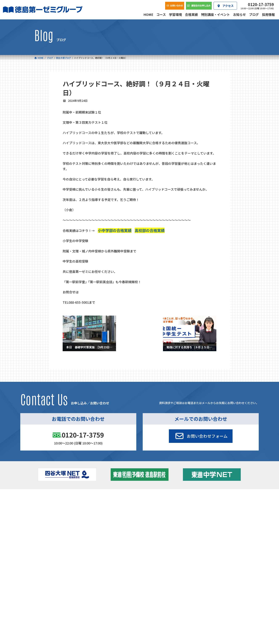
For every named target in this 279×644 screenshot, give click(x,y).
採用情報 (193, 531)
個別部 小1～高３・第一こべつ (160, 507)
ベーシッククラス (56, 523)
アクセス (156, 531)
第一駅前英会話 (151, 517)
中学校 (97, 502)
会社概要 (118, 531)
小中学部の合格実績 (115, 230)
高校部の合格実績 (150, 230)
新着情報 (201, 497)
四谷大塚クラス (55, 518)
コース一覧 (45, 497)
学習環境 (81, 531)
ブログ (205, 512)
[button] (201, 436)
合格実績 (43, 531)
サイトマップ (213, 555)
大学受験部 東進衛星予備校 (160, 502)
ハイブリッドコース (107, 513)
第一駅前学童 (150, 512)
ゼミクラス (52, 513)
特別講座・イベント (212, 502)
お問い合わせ (233, 531)
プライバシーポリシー (233, 555)
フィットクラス (55, 508)
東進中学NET (105, 518)
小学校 (47, 502)
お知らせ (206, 507)
